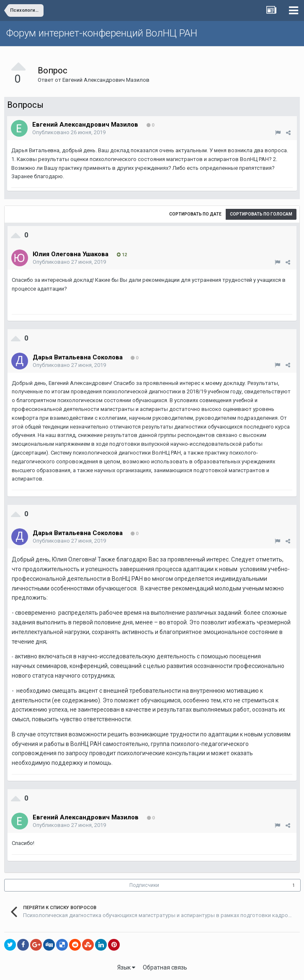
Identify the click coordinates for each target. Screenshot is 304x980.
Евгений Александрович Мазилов (106, 80)
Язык (126, 967)
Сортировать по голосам (261, 214)
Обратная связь (165, 967)
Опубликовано (69, 132)
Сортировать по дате (195, 214)
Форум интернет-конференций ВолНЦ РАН (102, 33)
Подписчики (144, 885)
